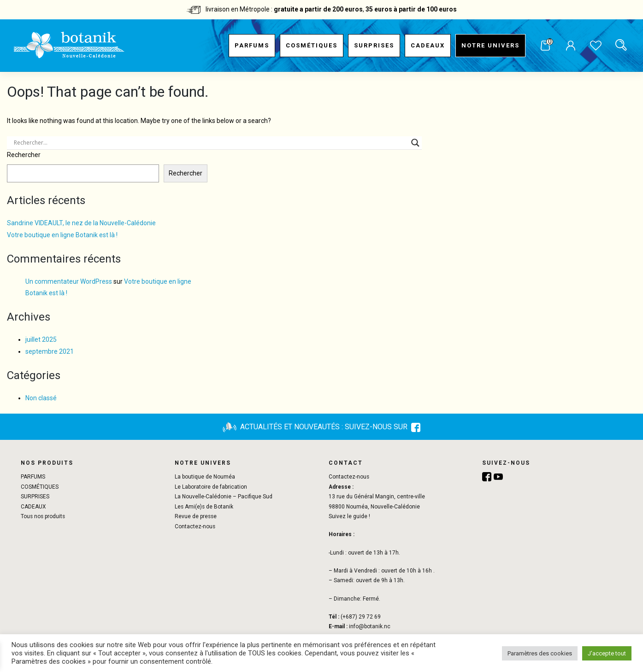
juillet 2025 (41, 339)
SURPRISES (374, 45)
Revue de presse (196, 516)
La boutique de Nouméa (205, 477)
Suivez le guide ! (349, 516)
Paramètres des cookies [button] (540, 653)
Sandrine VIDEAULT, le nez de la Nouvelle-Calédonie (81, 223)
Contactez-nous (195, 526)
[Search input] (210, 143)
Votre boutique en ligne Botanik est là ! (62, 235)
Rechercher (24, 155)
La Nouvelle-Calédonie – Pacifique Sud (224, 497)
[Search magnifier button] (415, 143)
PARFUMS (252, 45)
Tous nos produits (43, 516)
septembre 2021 (50, 351)
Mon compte (570, 47)
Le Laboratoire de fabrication (211, 487)
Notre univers (490, 45)
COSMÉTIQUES (312, 45)
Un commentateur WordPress (69, 281)
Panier (545, 46)
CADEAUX (428, 45)
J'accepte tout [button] (607, 653)
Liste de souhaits (596, 47)
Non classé (41, 398)
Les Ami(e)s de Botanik (204, 507)
